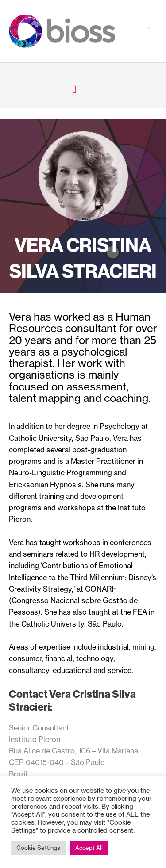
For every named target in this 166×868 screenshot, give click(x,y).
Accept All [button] (89, 848)
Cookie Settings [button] (38, 848)
